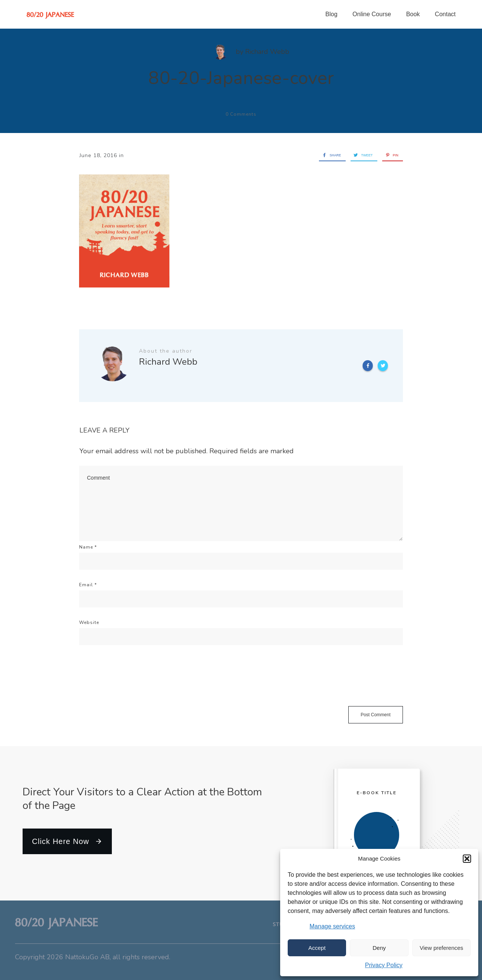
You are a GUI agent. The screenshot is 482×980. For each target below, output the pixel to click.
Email (88, 585)
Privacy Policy (384, 965)
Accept (317, 948)
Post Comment (376, 715)
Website (89, 622)
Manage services (332, 926)
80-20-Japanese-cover (241, 78)
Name (88, 547)
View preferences (442, 948)
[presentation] (136, 684)
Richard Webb (267, 52)
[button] (467, 859)
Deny (379, 948)
